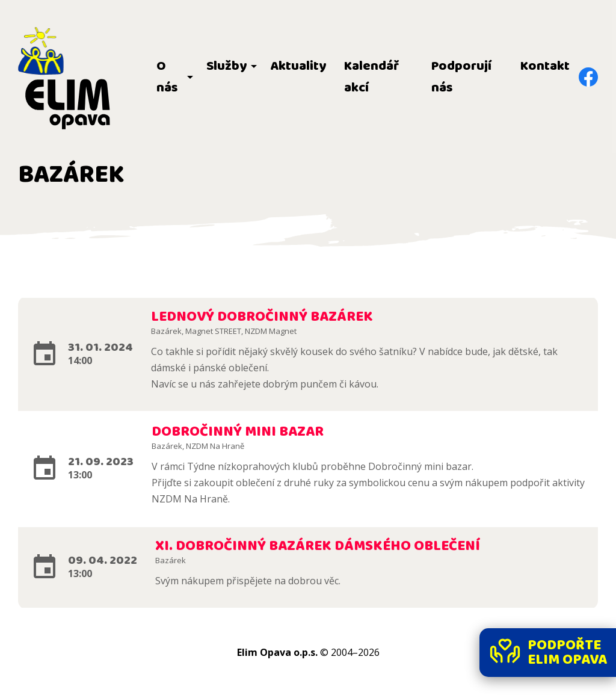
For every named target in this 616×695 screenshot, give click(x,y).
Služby (226, 66)
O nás (167, 77)
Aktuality (298, 66)
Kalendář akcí (371, 77)
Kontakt (545, 66)
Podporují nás (461, 77)
